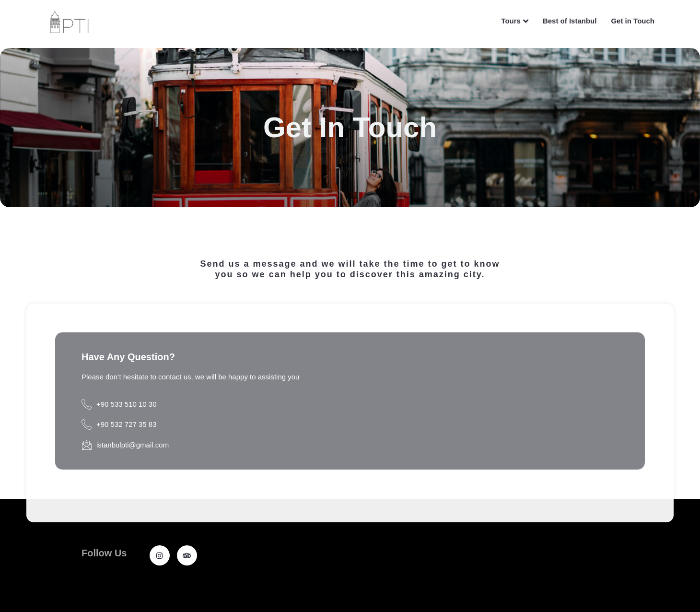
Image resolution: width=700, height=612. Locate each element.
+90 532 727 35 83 (119, 425)
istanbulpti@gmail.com (125, 445)
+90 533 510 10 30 (119, 405)
